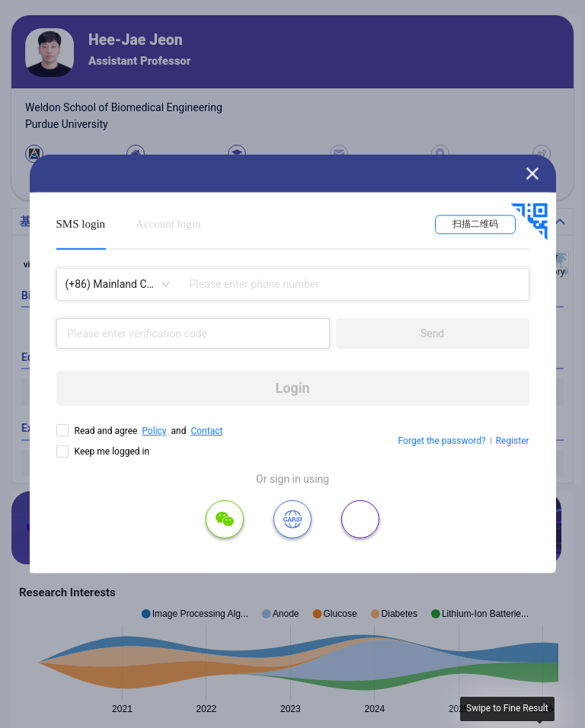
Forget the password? (442, 441)
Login (293, 388)
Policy (154, 431)
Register (513, 441)
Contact (206, 431)
